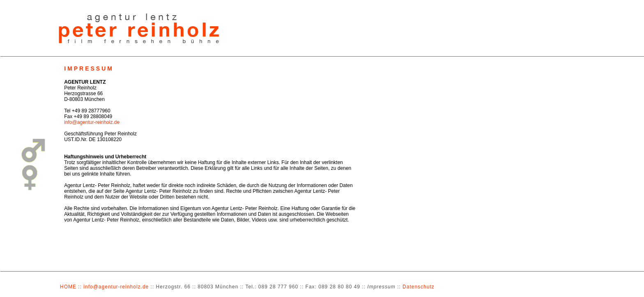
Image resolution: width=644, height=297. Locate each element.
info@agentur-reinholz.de (92, 122)
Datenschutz (419, 287)
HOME (68, 287)
